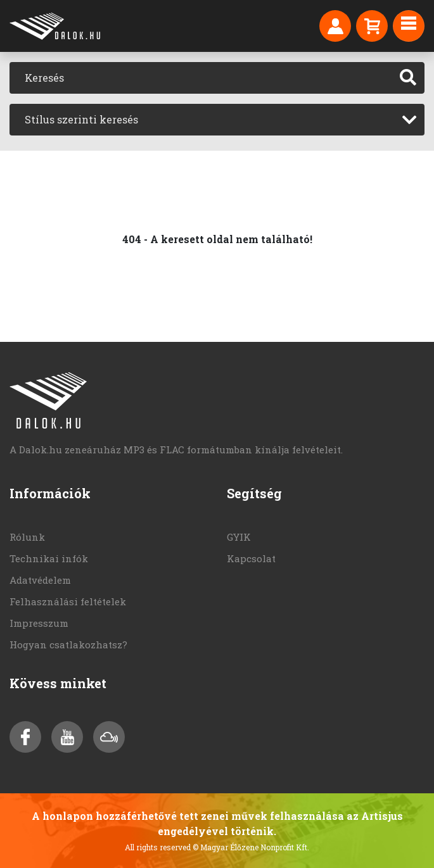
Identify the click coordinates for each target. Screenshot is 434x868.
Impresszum (39, 623)
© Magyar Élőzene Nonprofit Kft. (251, 847)
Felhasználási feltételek (68, 601)
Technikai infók (49, 558)
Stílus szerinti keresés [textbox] (81, 119)
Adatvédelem (40, 580)
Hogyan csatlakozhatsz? (68, 645)
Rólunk (27, 537)
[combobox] (217, 120)
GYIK (239, 537)
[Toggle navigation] (409, 26)
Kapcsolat (251, 558)
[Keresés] (201, 78)
